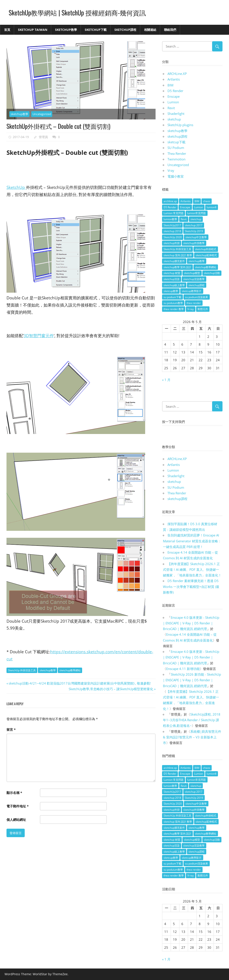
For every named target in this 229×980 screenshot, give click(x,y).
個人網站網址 (16, 820)
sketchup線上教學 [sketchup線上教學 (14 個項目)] (174, 285)
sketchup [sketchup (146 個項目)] (196, 219)
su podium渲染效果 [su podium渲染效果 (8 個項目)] (197, 297)
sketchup (174, 119)
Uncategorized (42, 114)
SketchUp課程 (125, 30)
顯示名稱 (14, 793)
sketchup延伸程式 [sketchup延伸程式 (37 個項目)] (206, 255)
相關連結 (150, 30)
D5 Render (175, 91)
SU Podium (176, 148)
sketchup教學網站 (70, 670)
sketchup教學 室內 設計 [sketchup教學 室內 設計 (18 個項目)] (177, 267)
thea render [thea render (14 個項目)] (194, 303)
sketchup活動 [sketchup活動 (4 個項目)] (212, 273)
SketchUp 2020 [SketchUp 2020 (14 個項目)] (173, 237)
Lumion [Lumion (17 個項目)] (199, 207)
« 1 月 (166, 380)
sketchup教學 (19, 114)
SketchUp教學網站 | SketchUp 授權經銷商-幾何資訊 (82, 12)
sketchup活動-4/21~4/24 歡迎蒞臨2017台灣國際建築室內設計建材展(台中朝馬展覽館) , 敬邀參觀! (80, 683)
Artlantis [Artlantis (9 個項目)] (186, 201)
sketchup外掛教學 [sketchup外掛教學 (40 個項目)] (194, 243)
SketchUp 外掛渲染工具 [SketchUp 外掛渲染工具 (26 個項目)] (177, 249)
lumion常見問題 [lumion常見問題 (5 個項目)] (197, 213)
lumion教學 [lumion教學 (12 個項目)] (170, 219)
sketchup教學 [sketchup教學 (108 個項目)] (197, 261)
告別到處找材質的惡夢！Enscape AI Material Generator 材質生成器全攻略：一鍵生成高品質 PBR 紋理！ (192, 541)
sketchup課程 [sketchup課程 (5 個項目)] (197, 285)
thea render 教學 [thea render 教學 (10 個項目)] (174, 309)
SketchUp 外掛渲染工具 (22, 670)
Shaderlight (176, 114)
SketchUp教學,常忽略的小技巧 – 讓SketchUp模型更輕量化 (111, 689)
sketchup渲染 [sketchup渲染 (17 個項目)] (172, 279)
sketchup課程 (177, 136)
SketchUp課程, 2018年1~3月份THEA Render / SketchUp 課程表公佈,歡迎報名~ (192, 720)
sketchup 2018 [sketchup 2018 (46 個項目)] (172, 231)
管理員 (43, 137)
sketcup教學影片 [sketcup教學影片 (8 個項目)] (192, 291)
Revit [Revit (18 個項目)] (184, 219)
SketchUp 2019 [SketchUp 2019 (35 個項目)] (194, 231)
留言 (11, 729)
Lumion (173, 102)
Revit (171, 108)
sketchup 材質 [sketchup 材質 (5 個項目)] (172, 273)
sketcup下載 (176, 142)
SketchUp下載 (96, 30)
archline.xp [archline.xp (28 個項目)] (170, 201)
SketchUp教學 (66, 30)
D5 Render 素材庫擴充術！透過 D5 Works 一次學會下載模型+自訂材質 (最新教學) (191, 587)
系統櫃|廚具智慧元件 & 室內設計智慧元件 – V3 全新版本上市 (192, 737)
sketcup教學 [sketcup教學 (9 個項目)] (171, 291)
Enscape (174, 96)
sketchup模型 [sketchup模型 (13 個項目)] (192, 273)
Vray (171, 170)
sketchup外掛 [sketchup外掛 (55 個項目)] (172, 243)
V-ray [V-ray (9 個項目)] (191, 309)
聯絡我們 (170, 30)
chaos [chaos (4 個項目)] (207, 201)
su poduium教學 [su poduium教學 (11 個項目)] (173, 303)
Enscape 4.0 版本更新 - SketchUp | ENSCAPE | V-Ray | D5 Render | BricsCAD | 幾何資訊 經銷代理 (191, 623)
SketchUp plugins (180, 125)
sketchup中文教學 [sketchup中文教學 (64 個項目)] (196, 237)
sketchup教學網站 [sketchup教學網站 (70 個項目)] (206, 267)
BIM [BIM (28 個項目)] (197, 201)
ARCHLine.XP (177, 74)
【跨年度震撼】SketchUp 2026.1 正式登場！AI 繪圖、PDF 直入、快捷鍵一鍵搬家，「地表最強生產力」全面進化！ (192, 570)
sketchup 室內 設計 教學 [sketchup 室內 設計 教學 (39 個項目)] (178, 255)
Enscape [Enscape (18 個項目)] (185, 207)
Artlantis (174, 79)
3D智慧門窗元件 (39, 336)
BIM (170, 85)
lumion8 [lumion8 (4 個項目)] (212, 207)
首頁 (7, 30)
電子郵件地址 (18, 806)
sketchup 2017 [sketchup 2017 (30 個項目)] (194, 225)
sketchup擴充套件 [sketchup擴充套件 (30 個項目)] (174, 261)
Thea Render (177, 153)
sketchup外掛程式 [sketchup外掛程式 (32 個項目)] (206, 249)
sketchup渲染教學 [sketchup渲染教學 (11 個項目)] (194, 279)
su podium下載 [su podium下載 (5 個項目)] (172, 297)
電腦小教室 (176, 176)
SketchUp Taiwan (33, 30)
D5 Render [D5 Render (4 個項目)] (170, 207)
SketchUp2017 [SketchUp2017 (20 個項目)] (172, 225)
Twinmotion (176, 159)
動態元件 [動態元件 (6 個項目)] (203, 309)
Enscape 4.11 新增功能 (183, 669)
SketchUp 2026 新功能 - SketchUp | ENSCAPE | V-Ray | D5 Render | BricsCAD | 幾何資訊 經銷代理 (192, 680)
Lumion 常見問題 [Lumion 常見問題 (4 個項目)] (174, 213)
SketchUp (16, 187)
